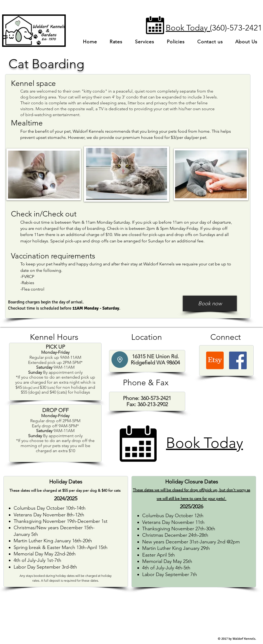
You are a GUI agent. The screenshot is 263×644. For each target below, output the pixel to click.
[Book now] (210, 303)
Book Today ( (189, 28)
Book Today (204, 443)
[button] (145, 42)
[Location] (120, 360)
